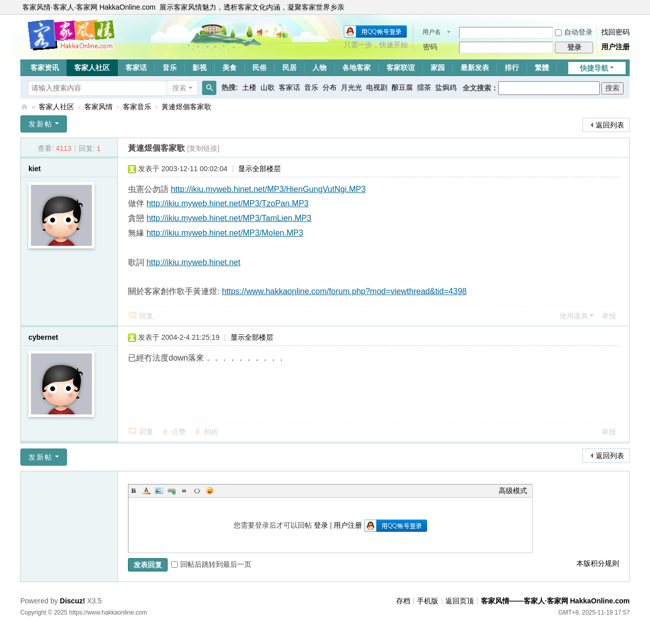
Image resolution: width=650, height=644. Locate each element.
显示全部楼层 (259, 169)
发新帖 (41, 124)
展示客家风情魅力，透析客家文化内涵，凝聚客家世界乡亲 (252, 7)
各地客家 (356, 68)
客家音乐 (137, 107)
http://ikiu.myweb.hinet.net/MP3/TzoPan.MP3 (227, 203)
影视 (200, 68)
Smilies (210, 491)
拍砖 (211, 432)
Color (146, 491)
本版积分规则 (598, 563)
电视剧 (377, 87)
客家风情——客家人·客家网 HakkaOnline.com (24, 107)
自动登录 (574, 32)
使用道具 (574, 316)
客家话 (136, 68)
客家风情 (99, 107)
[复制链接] (203, 148)
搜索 (179, 88)
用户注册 (615, 47)
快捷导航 (594, 68)
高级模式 (513, 491)
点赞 (179, 432)
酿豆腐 (402, 87)
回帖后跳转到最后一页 (211, 564)
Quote (184, 491)
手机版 (428, 601)
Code (197, 491)
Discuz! (73, 601)
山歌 (268, 87)
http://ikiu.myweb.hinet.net (193, 262)
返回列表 (610, 125)
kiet (35, 169)
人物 (319, 68)
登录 (321, 525)
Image (159, 491)
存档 (403, 601)
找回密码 (615, 32)
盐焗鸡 (446, 87)
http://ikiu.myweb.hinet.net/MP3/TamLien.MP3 (229, 218)
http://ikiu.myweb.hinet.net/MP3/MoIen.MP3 (225, 233)
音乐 (170, 68)
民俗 (259, 68)
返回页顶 (460, 601)
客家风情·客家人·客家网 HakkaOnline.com (89, 7)
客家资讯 (45, 68)
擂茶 (424, 87)
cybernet (43, 337)
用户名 (432, 32)
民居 (289, 68)
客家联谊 (401, 68)
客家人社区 (92, 68)
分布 (330, 87)
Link (172, 491)
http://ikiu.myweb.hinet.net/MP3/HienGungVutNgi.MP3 (268, 189)
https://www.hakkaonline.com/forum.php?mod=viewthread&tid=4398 (344, 291)
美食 (230, 68)
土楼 (249, 87)
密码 (430, 47)
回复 (146, 316)
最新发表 (475, 68)
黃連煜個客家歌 (186, 107)
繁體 (542, 68)
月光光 (351, 87)
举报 (609, 316)
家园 (438, 68)
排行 (512, 68)
